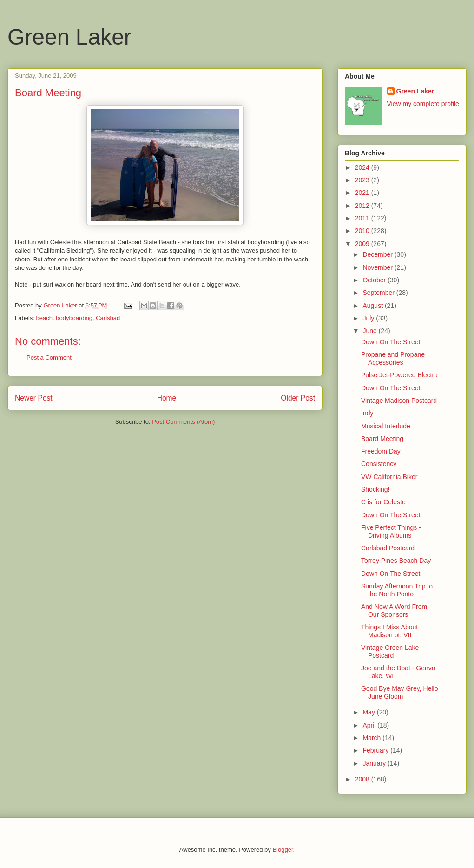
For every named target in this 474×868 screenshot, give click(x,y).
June (370, 331)
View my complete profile (423, 104)
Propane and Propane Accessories (393, 358)
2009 (363, 244)
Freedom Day (381, 451)
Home (167, 398)
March (372, 738)
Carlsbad (108, 318)
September (379, 293)
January (375, 763)
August (373, 306)
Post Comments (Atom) (183, 422)
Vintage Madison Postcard (399, 401)
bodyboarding (74, 318)
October (375, 280)
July (369, 318)
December (378, 254)
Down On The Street (391, 342)
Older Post (298, 398)
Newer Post (34, 398)
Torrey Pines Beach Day (396, 561)
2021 (363, 193)
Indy (367, 413)
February (376, 750)
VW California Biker (389, 477)
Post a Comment (49, 357)
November (378, 267)
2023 (363, 180)
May (369, 712)
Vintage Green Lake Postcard (390, 651)
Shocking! (375, 489)
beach (44, 318)
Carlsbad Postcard (388, 548)
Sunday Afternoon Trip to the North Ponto (397, 590)
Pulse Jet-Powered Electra (399, 375)
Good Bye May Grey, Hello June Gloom (399, 692)
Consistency (379, 464)
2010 (363, 231)
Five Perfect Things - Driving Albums (391, 531)
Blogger (283, 850)
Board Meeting (382, 439)
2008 (363, 779)
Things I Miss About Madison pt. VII (389, 631)
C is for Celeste (383, 502)
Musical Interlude (386, 426)
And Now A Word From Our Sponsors (394, 611)
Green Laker (69, 37)
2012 (363, 206)
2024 (363, 167)
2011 (363, 218)
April (370, 725)
